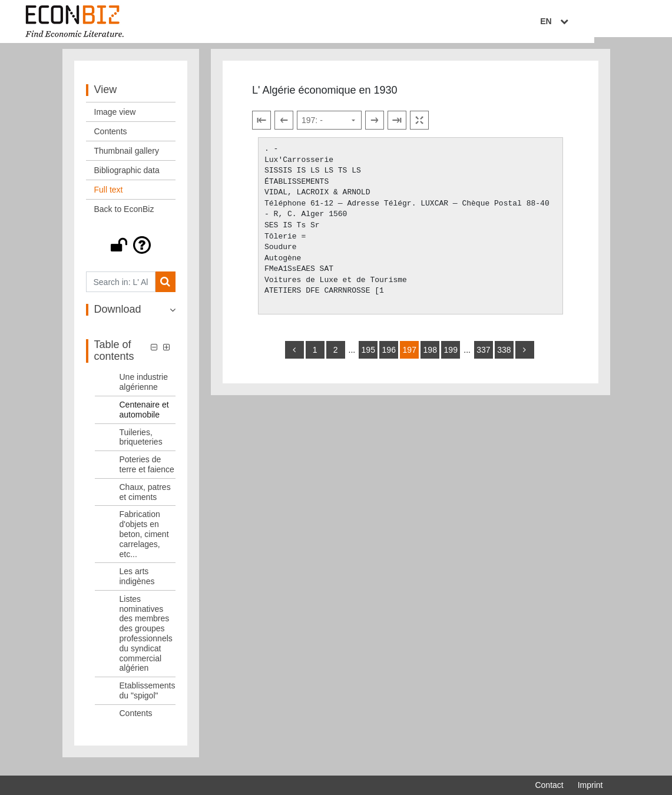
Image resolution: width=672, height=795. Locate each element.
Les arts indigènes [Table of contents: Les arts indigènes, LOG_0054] (137, 583)
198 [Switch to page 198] (430, 356)
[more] (525, 356)
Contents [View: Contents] (111, 138)
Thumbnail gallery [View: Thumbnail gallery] (127, 158)
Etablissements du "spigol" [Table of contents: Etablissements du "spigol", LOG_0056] (148, 698)
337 (483, 356)
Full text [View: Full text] (109, 197)
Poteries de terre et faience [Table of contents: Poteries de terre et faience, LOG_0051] (147, 471)
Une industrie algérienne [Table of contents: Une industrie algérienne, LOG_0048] (144, 389)
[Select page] (329, 127)
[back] (294, 356)
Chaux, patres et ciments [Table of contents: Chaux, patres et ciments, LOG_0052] (145, 498)
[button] (131, 252)
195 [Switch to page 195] (368, 356)
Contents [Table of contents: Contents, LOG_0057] (136, 720)
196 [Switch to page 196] (389, 356)
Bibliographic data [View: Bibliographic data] (127, 177)
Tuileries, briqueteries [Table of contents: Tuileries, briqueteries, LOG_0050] (141, 444)
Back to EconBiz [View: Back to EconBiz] (124, 216)
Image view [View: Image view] (115, 119)
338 (504, 356)
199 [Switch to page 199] (451, 356)
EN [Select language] (594, 22)
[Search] (165, 289)
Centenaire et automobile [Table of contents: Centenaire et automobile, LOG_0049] (144, 416)
